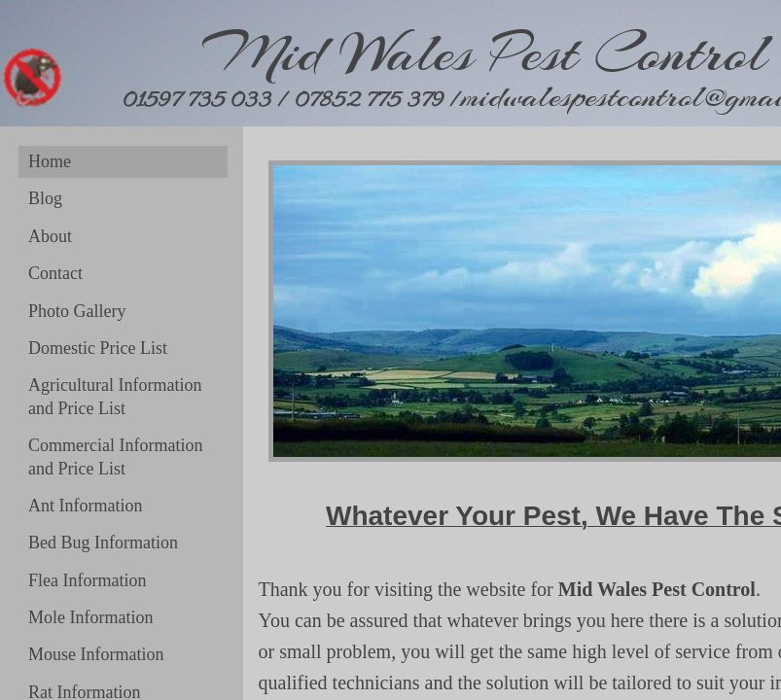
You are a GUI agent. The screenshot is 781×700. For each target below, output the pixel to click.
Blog (45, 198)
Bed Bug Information (103, 542)
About (50, 236)
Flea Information (87, 580)
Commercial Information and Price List (115, 456)
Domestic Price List (98, 348)
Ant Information (85, 506)
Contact (55, 273)
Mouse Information (96, 654)
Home (50, 161)
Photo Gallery (77, 311)
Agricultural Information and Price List (115, 396)
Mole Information (90, 617)
